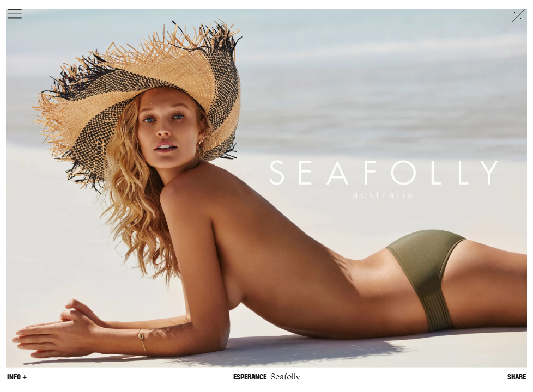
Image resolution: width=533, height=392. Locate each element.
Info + (17, 376)
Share (517, 376)
